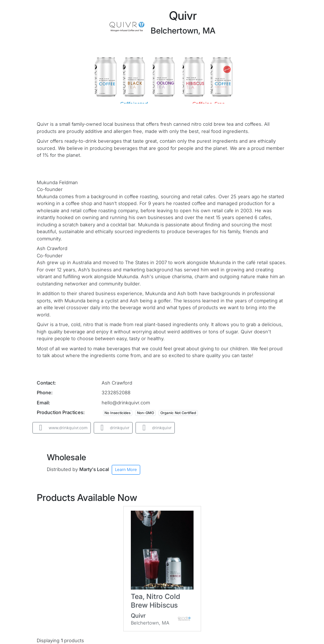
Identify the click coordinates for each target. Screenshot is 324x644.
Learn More (126, 470)
